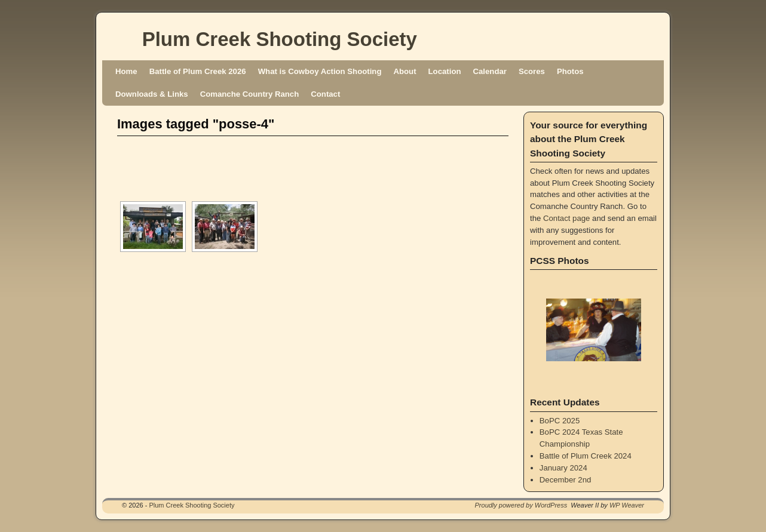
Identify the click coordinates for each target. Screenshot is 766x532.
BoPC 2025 (560, 421)
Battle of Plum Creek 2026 (198, 71)
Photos (570, 71)
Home (126, 71)
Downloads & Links (152, 94)
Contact (325, 94)
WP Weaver (627, 505)
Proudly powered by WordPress (521, 505)
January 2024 (563, 468)
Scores (532, 71)
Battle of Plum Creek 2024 (586, 456)
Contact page (566, 218)
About (405, 71)
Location (445, 71)
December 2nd (566, 480)
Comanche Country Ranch (250, 94)
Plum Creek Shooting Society (280, 39)
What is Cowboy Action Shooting (320, 71)
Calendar (490, 71)
